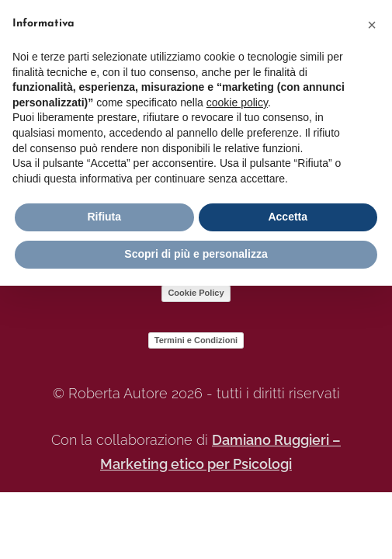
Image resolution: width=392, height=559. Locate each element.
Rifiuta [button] (104, 217)
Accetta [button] (288, 217)
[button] (372, 25)
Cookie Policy (196, 293)
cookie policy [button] (237, 102)
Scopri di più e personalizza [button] (196, 254)
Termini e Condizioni (196, 340)
